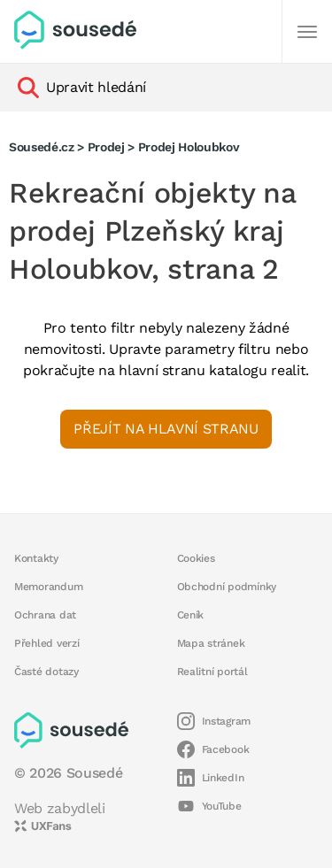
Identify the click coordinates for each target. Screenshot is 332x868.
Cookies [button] (196, 558)
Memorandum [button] (48, 587)
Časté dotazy (46, 672)
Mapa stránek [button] (211, 643)
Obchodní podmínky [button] (227, 587)
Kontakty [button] (36, 558)
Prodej (106, 147)
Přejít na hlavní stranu (166, 429)
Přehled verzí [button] (47, 643)
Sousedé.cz (42, 147)
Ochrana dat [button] (45, 615)
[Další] (307, 32)
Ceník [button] (191, 615)
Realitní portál (212, 672)
